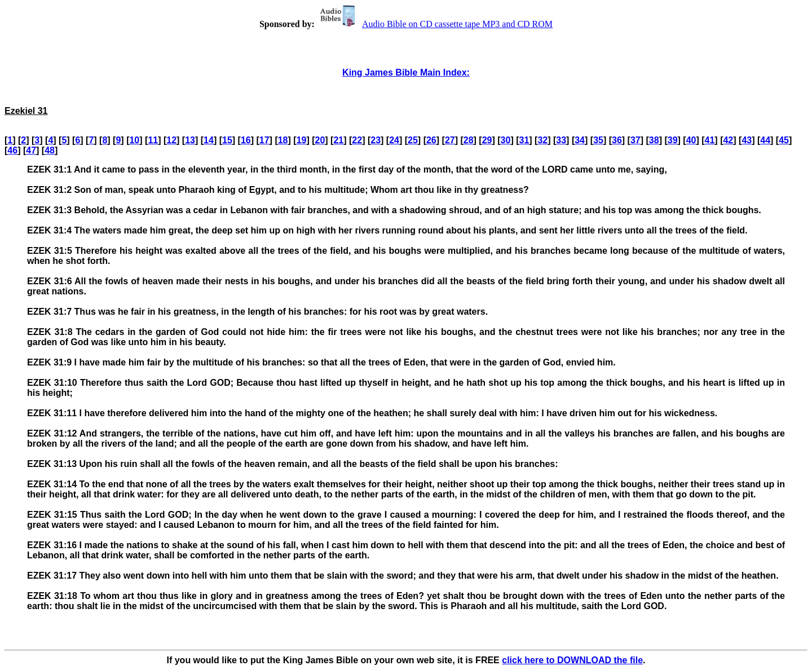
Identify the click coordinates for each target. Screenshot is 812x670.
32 (542, 140)
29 (487, 140)
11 (153, 140)
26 (431, 140)
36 (617, 140)
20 (320, 140)
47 (31, 150)
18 (283, 140)
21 (338, 140)
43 (747, 140)
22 (357, 140)
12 (171, 140)
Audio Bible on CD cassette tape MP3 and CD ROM (435, 24)
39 (673, 140)
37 (636, 140)
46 (12, 150)
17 (264, 140)
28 (469, 140)
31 (524, 140)
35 (598, 140)
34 (580, 140)
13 (190, 140)
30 (506, 140)
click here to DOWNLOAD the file (572, 660)
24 (394, 140)
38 (654, 140)
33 (561, 140)
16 (246, 140)
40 (691, 140)
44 (765, 140)
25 (413, 140)
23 (376, 140)
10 (134, 140)
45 (784, 140)
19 (302, 140)
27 (450, 140)
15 (227, 140)
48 (50, 150)
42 (728, 140)
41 (710, 140)
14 (209, 140)
